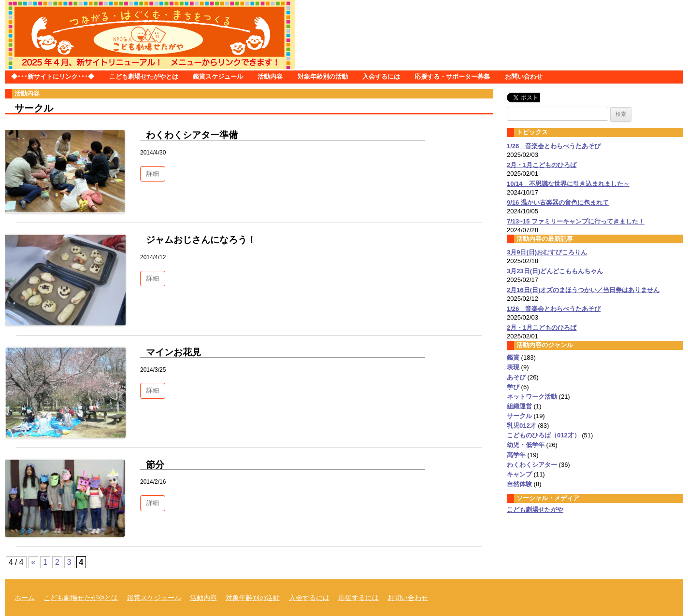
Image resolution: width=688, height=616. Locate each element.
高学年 (516, 455)
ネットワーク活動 (532, 397)
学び (513, 387)
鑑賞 (513, 357)
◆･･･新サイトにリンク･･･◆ (53, 77)
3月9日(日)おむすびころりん (547, 252)
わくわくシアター (532, 465)
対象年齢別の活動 (323, 77)
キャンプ (519, 474)
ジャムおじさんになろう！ (201, 240)
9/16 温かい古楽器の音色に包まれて (558, 203)
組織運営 (519, 406)
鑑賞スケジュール (218, 77)
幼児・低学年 (526, 445)
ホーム (25, 598)
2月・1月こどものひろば (542, 165)
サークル (519, 416)
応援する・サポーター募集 (452, 77)
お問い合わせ (524, 77)
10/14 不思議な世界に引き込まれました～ (568, 184)
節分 (155, 465)
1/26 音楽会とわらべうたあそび (554, 146)
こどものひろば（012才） (544, 435)
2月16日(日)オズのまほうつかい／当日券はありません (583, 290)
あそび (516, 377)
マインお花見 (173, 352)
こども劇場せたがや (535, 510)
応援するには (358, 598)
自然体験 (519, 484)
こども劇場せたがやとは (144, 77)
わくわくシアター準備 (192, 135)
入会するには (381, 77)
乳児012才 (522, 426)
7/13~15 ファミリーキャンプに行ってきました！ (576, 221)
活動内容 (270, 77)
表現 (513, 367)
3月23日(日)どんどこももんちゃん (555, 271)
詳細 (153, 174)
